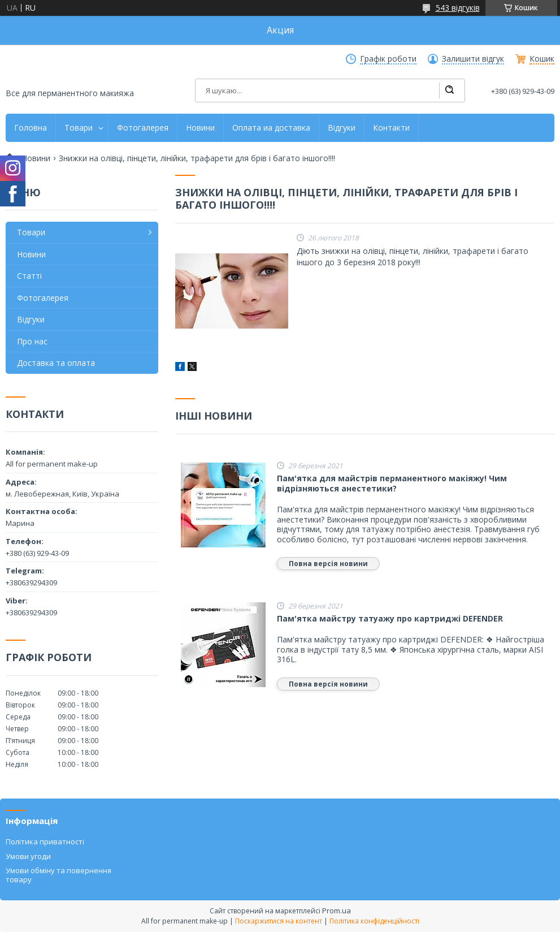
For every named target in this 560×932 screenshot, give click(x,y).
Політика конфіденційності (374, 921)
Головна (31, 128)
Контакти (391, 128)
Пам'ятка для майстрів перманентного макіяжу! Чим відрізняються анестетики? (392, 483)
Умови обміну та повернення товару (58, 875)
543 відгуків (458, 8)
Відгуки (342, 128)
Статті (29, 276)
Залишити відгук (473, 59)
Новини (200, 128)
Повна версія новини (328, 564)
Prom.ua (337, 911)
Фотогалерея (143, 128)
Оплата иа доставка (271, 128)
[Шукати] (449, 90)
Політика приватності (45, 842)
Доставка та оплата (56, 363)
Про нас (32, 341)
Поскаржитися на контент (279, 921)
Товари (79, 128)
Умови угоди (28, 856)
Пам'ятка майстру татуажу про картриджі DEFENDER (390, 619)
